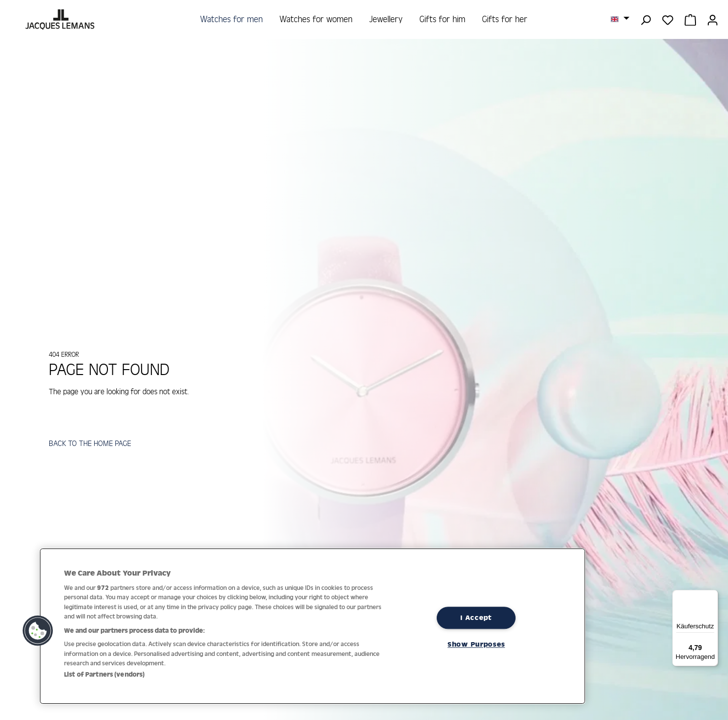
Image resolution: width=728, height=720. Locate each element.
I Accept (476, 617)
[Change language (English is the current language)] (620, 19)
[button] (38, 631)
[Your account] (712, 19)
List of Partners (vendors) (104, 674)
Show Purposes (476, 644)
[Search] (645, 19)
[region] (312, 626)
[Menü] (712, 596)
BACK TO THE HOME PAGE (92, 445)
